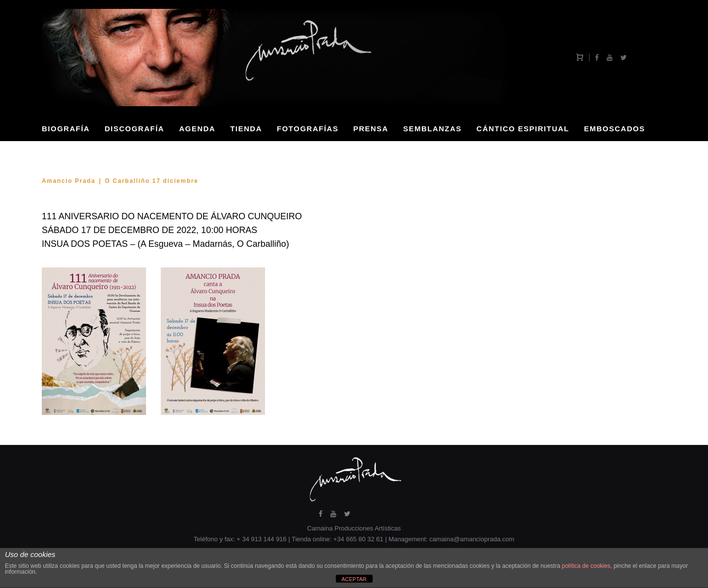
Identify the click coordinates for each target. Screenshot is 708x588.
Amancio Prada (69, 181)
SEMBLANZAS (432, 129)
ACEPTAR (354, 579)
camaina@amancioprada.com (472, 539)
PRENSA (371, 129)
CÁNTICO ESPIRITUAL (523, 129)
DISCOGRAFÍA (135, 129)
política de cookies (586, 566)
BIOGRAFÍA (66, 129)
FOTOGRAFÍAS (308, 129)
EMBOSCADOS (615, 129)
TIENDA (246, 129)
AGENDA (197, 129)
